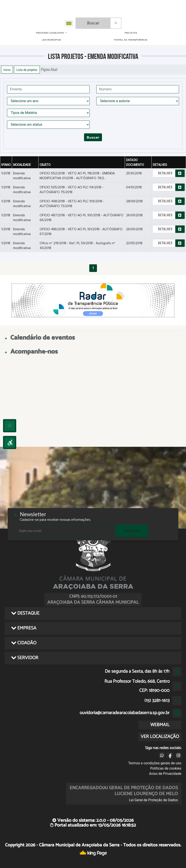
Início (7, 70)
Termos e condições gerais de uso (155, 763)
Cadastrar (132, 531)
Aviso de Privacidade (165, 774)
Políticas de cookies (166, 768)
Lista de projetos (27, 70)
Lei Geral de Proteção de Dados (154, 800)
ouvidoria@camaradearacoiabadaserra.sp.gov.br (125, 713)
